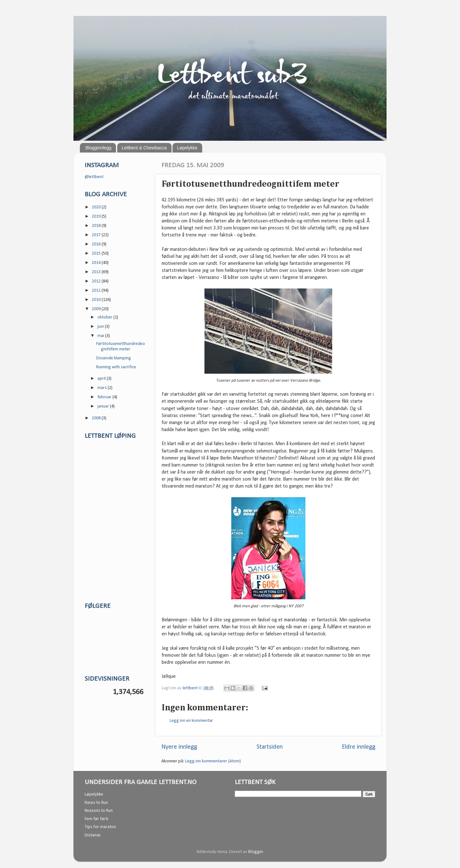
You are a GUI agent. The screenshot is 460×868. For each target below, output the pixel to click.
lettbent (191, 688)
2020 (97, 207)
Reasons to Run (99, 811)
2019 (97, 217)
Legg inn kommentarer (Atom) (213, 761)
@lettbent (94, 177)
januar (104, 406)
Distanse (93, 835)
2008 (97, 418)
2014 (97, 263)
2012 (97, 281)
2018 (97, 226)
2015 (97, 254)
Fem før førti (96, 819)
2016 (97, 244)
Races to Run (96, 803)
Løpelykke (187, 148)
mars (103, 388)
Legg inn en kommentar (191, 721)
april (102, 379)
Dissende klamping (114, 358)
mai (101, 336)
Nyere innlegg (179, 747)
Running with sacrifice (116, 367)
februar (105, 397)
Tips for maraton (100, 827)
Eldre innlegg (359, 747)
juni (101, 327)
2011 (97, 291)
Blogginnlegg (99, 148)
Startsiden (270, 747)
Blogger (256, 852)
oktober (105, 317)
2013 (97, 272)
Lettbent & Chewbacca (144, 148)
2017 (97, 235)
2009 (97, 309)
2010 (97, 300)
